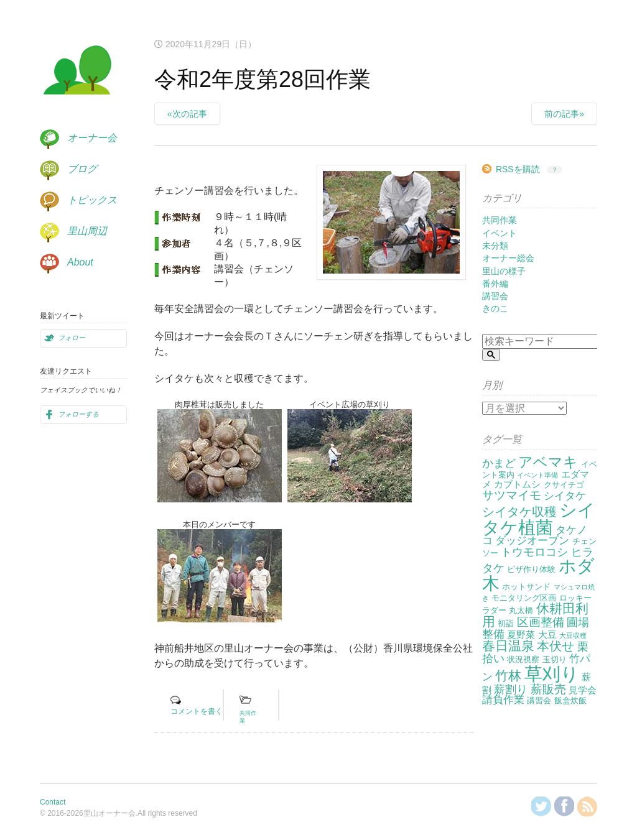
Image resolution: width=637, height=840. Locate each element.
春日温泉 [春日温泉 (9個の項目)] (508, 646)
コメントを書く (197, 711)
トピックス (92, 200)
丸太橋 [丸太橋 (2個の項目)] (521, 610)
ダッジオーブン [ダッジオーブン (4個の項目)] (532, 541)
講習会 (495, 296)
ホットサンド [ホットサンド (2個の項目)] (526, 587)
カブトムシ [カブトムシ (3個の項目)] (517, 484)
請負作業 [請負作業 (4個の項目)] (503, 700)
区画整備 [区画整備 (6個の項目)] (541, 622)
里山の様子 (504, 271)
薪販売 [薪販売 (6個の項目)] (548, 689)
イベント (500, 233)
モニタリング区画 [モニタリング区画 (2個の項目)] (524, 598)
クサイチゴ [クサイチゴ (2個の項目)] (564, 485)
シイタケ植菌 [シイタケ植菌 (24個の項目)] (539, 519)
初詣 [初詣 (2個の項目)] (506, 623)
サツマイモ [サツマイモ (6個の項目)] (512, 495)
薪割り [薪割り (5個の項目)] (511, 690)
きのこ (495, 308)
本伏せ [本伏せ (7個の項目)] (556, 646)
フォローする (78, 414)
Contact (53, 802)
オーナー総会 (508, 258)
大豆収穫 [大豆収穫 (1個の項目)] (573, 635)
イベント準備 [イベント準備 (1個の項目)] (537, 475)
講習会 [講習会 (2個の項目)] (539, 700)
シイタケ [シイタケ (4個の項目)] (565, 496)
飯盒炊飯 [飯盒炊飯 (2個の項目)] (570, 700)
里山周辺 (87, 231)
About (80, 262)
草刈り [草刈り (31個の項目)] (552, 674)
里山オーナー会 (77, 72)
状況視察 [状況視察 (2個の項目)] (523, 659)
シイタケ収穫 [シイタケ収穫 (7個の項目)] (519, 512)
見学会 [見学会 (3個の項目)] (583, 690)
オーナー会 (92, 138)
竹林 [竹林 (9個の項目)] (508, 676)
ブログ (82, 169)
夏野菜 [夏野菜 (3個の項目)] (521, 635)
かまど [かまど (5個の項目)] (499, 463)
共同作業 (500, 220)
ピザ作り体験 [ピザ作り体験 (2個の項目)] (531, 569)
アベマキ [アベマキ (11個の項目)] (548, 462)
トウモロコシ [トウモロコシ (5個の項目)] (534, 552)
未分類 (495, 246)
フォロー (72, 338)
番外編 (495, 284)
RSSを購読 (518, 169)
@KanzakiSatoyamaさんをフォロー (541, 806)
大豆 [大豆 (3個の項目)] (547, 635)
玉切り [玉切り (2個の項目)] (555, 659)
